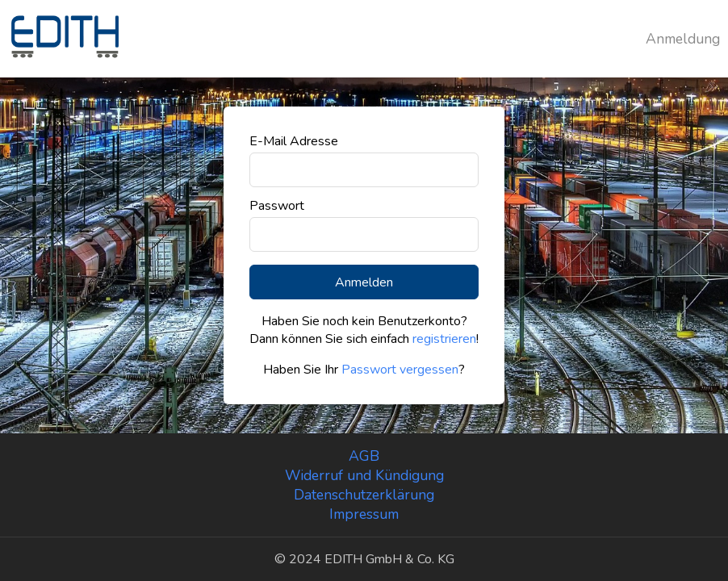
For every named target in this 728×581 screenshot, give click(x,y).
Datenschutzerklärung (364, 495)
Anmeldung (683, 39)
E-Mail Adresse (294, 141)
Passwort (277, 206)
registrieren (444, 339)
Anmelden (364, 282)
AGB (364, 456)
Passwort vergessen (400, 370)
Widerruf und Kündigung (364, 475)
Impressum (364, 514)
